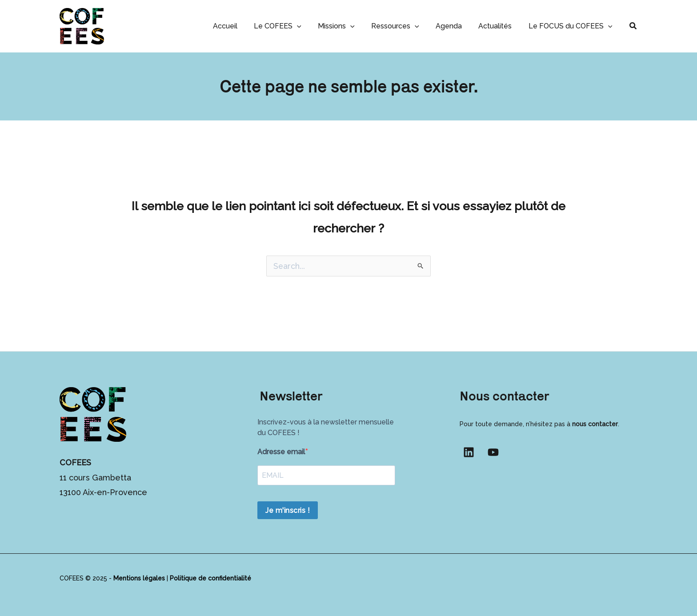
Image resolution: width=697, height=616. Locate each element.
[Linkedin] (469, 452)
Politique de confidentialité (210, 578)
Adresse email (281, 452)
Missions (347, 26)
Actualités (499, 26)
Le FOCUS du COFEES (571, 26)
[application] (310, 26)
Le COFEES (290, 26)
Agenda (455, 26)
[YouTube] (493, 452)
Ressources (404, 26)
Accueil (240, 26)
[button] (633, 26)
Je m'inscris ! (288, 510)
